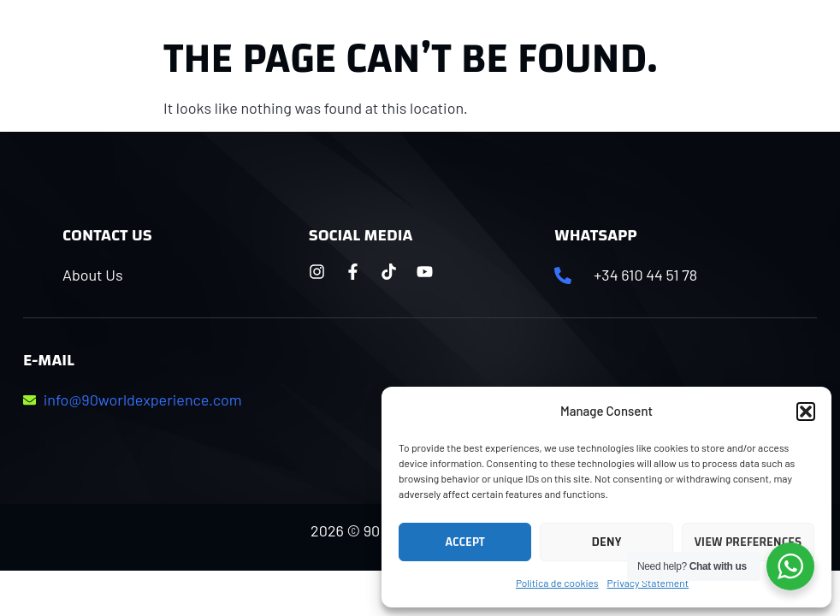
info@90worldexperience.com (143, 400)
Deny (607, 542)
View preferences (748, 542)
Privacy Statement (648, 583)
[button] (806, 412)
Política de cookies (557, 583)
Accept (465, 542)
